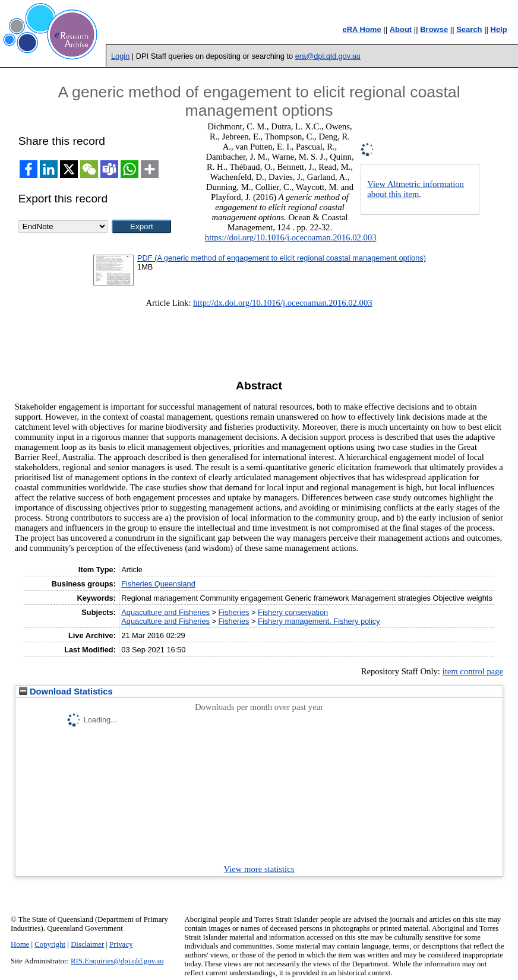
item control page (473, 671)
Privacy (121, 944)
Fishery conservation (293, 612)
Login (120, 56)
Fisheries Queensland (158, 584)
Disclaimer (87, 944)
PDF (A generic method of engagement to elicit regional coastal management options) (282, 258)
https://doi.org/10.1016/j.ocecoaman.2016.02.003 (291, 237)
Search (469, 29)
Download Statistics (66, 692)
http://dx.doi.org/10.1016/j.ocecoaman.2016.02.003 (282, 303)
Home (20, 944)
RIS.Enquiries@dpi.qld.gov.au (117, 961)
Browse (434, 29)
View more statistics (259, 869)
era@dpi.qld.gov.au (328, 56)
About (401, 29)
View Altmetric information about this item (416, 189)
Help (499, 29)
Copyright (50, 944)
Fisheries (234, 612)
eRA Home (361, 29)
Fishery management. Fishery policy (319, 621)
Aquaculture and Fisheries (165, 612)
